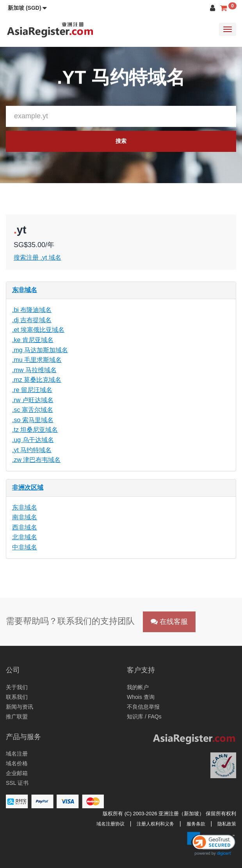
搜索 (121, 141)
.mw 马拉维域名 (34, 370)
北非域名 (25, 537)
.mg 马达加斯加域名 (40, 350)
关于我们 (17, 687)
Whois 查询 (141, 697)
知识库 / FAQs (144, 717)
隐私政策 (227, 824)
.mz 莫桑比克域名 (37, 380)
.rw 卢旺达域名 (33, 400)
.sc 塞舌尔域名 (33, 410)
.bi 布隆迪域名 (32, 310)
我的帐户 (138, 687)
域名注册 (17, 754)
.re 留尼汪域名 (32, 390)
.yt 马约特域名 (32, 450)
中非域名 (25, 547)
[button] (27, 8)
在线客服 (169, 622)
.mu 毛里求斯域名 (37, 360)
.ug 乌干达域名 (33, 440)
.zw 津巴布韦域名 (36, 460)
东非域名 (25, 290)
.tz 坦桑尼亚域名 (35, 430)
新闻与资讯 (20, 707)
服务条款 (196, 824)
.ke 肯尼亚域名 (33, 340)
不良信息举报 (143, 707)
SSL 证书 (17, 783)
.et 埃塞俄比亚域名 (38, 330)
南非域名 (25, 517)
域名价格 (17, 763)
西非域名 (25, 527)
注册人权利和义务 (155, 824)
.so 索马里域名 (33, 420)
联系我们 (17, 697)
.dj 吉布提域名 (32, 320)
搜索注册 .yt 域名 (37, 258)
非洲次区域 (28, 487)
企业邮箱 (17, 773)
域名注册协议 (110, 824)
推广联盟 (17, 717)
